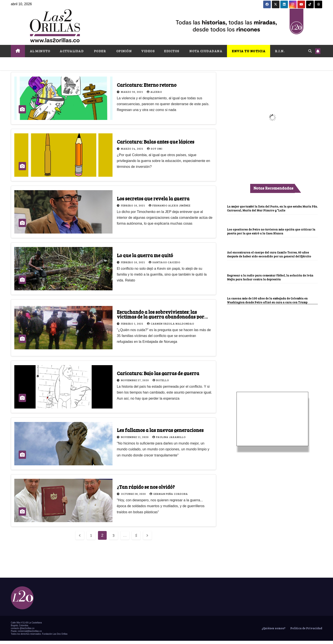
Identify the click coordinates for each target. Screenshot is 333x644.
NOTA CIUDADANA (206, 51)
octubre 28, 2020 (134, 494)
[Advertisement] (273, 340)
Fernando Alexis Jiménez (170, 205)
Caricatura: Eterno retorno (147, 85)
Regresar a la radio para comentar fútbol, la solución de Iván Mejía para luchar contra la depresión (270, 280)
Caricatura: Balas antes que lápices (156, 142)
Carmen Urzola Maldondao (171, 324)
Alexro (154, 92)
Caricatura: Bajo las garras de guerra (158, 373)
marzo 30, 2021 (132, 92)
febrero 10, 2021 (133, 205)
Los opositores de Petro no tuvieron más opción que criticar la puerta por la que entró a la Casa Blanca (272, 231)
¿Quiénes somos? (273, 631)
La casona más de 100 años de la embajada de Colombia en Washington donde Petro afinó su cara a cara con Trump (271, 303)
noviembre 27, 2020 (135, 380)
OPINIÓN (123, 51)
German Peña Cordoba (169, 494)
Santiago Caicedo (165, 262)
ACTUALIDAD (72, 51)
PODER (99, 51)
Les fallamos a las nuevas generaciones (160, 430)
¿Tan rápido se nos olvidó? (146, 487)
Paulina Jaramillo (169, 437)
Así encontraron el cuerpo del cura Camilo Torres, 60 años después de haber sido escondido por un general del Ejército (271, 256)
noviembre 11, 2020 (135, 437)
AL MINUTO (40, 51)
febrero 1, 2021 (132, 324)
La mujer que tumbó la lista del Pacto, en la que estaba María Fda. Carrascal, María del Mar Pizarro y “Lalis (272, 208)
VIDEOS (148, 51)
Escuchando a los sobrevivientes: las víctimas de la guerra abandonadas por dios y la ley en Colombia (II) (161, 317)
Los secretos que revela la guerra (153, 198)
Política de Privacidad (306, 631)
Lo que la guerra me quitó (145, 255)
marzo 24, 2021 (132, 149)
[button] (310, 51)
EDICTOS (171, 51)
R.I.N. (280, 51)
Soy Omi (155, 149)
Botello (161, 380)
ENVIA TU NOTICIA (249, 51)
